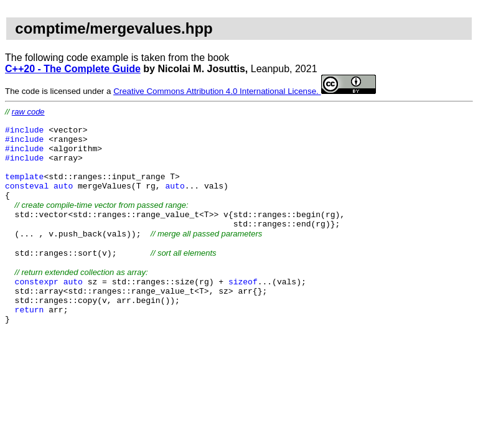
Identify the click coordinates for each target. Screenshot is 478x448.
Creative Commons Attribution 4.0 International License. (244, 91)
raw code (28, 112)
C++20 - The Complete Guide (73, 69)
